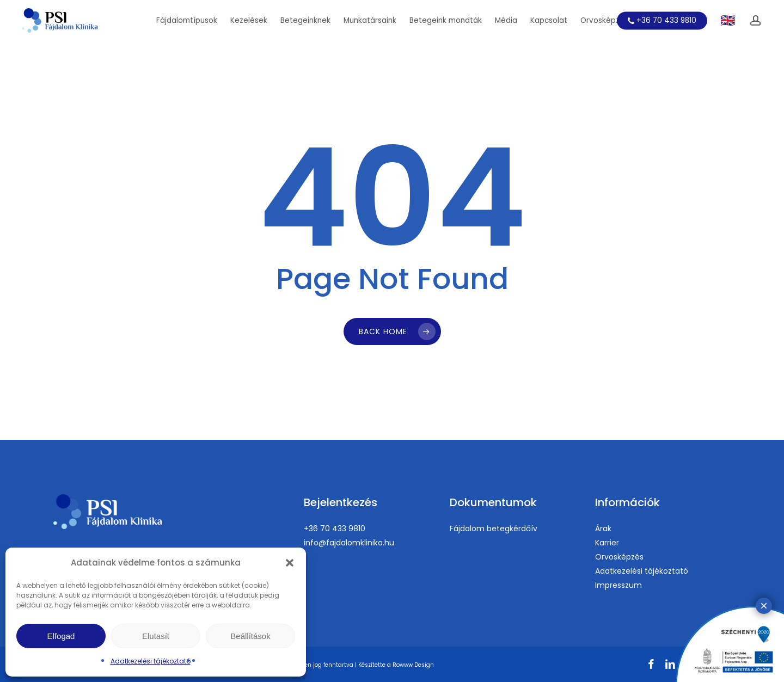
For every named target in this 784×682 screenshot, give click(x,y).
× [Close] (764, 606)
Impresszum (618, 585)
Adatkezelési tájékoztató (151, 661)
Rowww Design (413, 665)
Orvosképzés (619, 557)
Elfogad (61, 636)
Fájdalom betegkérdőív (494, 529)
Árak (603, 529)
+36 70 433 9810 (335, 529)
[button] (290, 563)
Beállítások (250, 636)
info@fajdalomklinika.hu (349, 543)
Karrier (607, 543)
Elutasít (156, 636)
